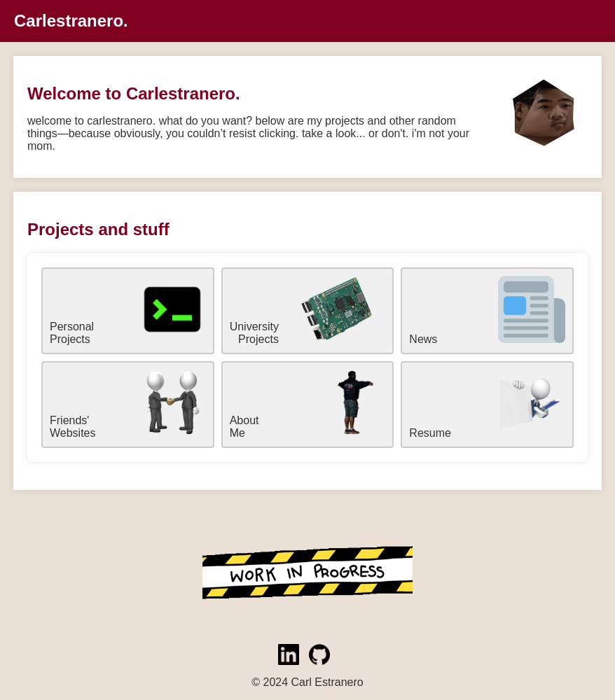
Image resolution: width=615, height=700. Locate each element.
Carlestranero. (71, 21)
